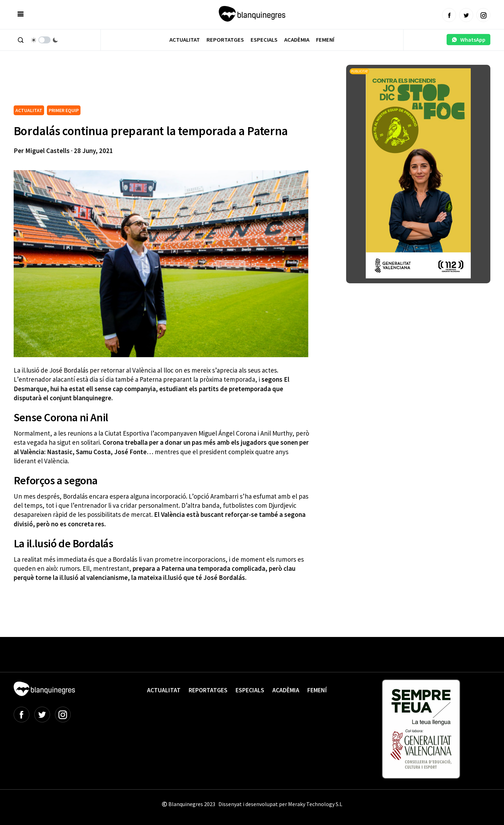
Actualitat (185, 40)
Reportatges (225, 40)
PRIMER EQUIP (64, 110)
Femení (325, 40)
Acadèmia (297, 40)
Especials (264, 40)
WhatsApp (468, 40)
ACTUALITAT (29, 110)
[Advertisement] (141, 84)
